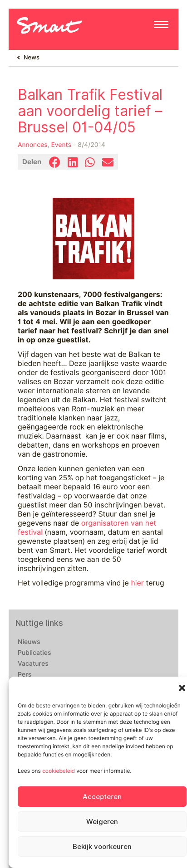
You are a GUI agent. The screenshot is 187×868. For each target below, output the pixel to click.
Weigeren (102, 822)
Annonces (33, 145)
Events (61, 145)
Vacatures (33, 664)
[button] (182, 688)
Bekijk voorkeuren (102, 847)
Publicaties (34, 653)
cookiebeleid (59, 771)
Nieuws (29, 642)
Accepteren (102, 797)
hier (137, 583)
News (32, 58)
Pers (25, 675)
